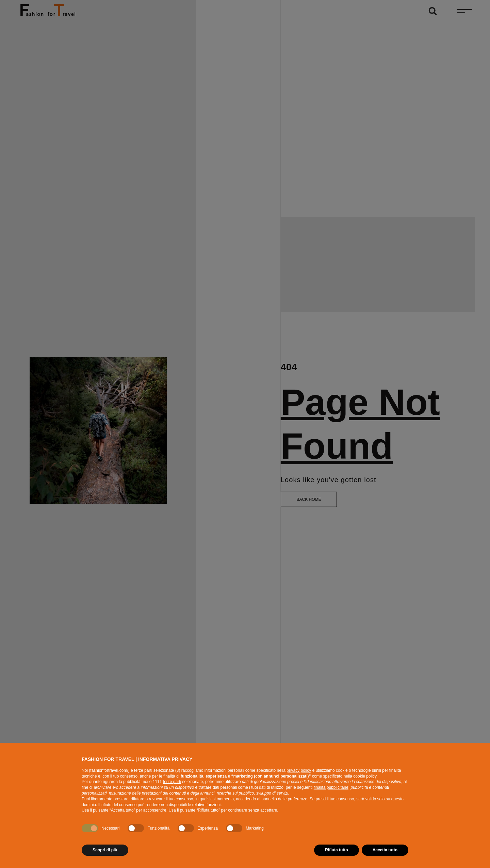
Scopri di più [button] (105, 850)
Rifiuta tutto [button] (336, 850)
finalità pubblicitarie (331, 787)
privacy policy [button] (299, 770)
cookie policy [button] (365, 776)
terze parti (172, 782)
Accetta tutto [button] (385, 850)
